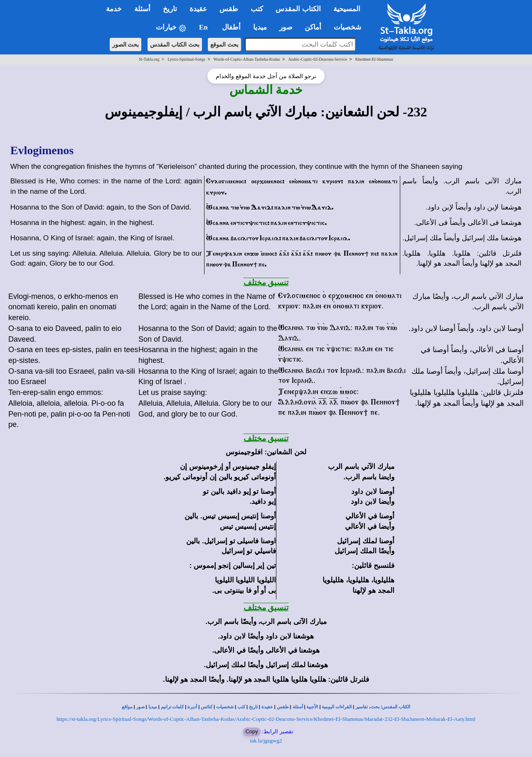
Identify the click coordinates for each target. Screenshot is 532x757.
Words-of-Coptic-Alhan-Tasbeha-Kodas (247, 59)
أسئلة (298, 707)
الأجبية (312, 707)
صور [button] (286, 27)
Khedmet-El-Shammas (374, 59)
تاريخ (253, 707)
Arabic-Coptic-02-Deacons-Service (318, 59)
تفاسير (362, 707)
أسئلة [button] (142, 9)
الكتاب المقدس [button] (298, 9)
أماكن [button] (313, 27)
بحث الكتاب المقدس (175, 44)
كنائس (207, 707)
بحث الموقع (224, 44)
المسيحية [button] (347, 9)
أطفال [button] (231, 27)
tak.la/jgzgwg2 (266, 741)
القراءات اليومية (337, 707)
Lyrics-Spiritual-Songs (186, 59)
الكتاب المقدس (396, 707)
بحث (375, 707)
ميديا (153, 707)
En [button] (204, 27)
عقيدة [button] (198, 9)
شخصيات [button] (350, 27)
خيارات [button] (171, 28)
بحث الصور (126, 44)
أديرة (192, 707)
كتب (241, 707)
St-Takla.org (149, 59)
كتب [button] (257, 9)
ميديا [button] (260, 27)
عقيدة (267, 707)
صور (140, 707)
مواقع (127, 707)
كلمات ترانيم (172, 707)
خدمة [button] (114, 9)
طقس (283, 707)
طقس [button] (229, 9)
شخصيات (225, 707)
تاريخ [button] (170, 9)
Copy (251, 731)
